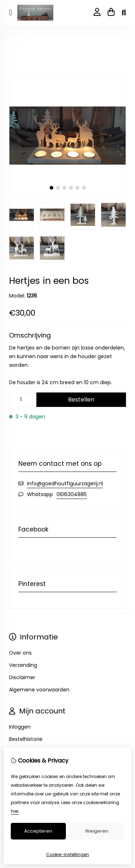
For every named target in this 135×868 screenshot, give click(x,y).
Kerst (73, 35)
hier (15, 811)
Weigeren (97, 831)
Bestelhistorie (26, 739)
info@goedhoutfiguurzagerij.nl (65, 483)
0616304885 (72, 494)
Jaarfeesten (45, 35)
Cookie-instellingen (67, 854)
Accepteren (38, 831)
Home (17, 35)
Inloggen (20, 727)
